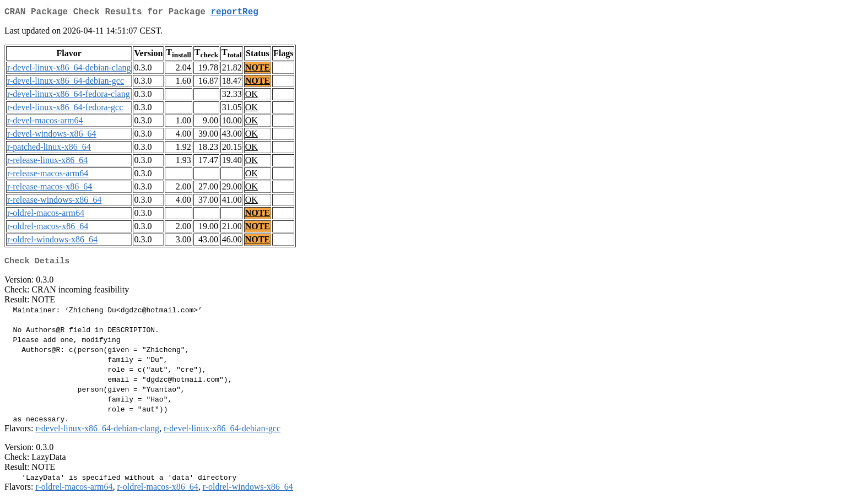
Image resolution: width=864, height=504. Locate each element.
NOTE (258, 70)
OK (252, 96)
